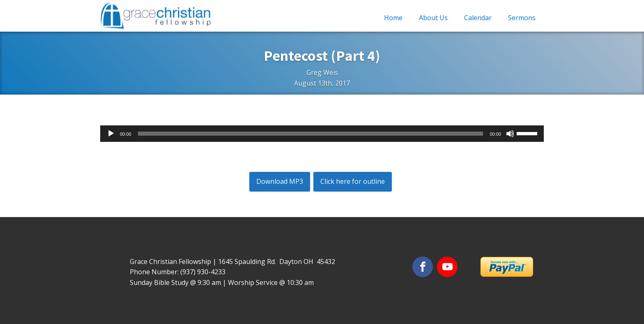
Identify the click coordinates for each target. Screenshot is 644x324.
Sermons (522, 18)
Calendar (478, 18)
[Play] (111, 134)
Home (393, 18)
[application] (322, 134)
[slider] (311, 134)
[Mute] (510, 134)
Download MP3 (280, 181)
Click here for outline (353, 181)
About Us (433, 18)
